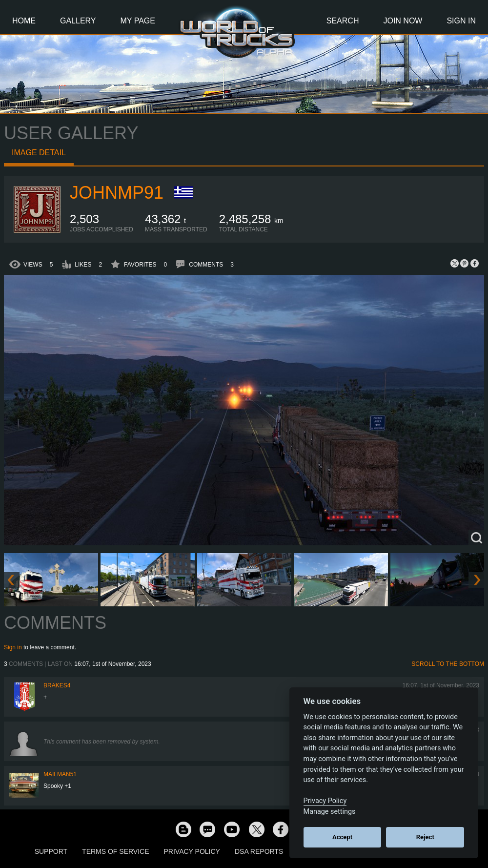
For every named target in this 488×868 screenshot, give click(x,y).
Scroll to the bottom (448, 664)
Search (343, 21)
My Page (138, 21)
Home (24, 21)
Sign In (461, 21)
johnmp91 (117, 193)
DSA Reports (259, 851)
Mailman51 (60, 774)
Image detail (39, 153)
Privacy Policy (192, 851)
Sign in (13, 647)
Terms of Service (115, 851)
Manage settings (330, 812)
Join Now (403, 21)
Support (51, 851)
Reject (425, 837)
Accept (342, 837)
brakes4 (57, 685)
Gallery (78, 21)
